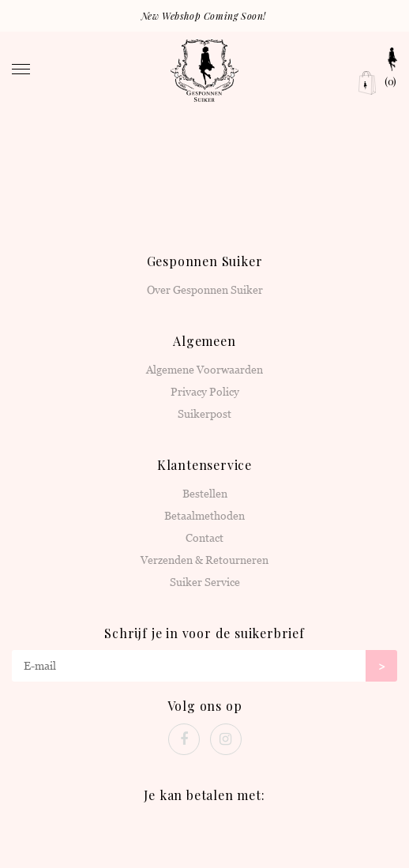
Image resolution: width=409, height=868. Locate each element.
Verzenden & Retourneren (204, 560)
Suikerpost (204, 414)
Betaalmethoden (204, 516)
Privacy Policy (205, 392)
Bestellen (205, 494)
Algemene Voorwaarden (204, 370)
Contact (204, 538)
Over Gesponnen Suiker (205, 290)
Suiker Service (205, 582)
